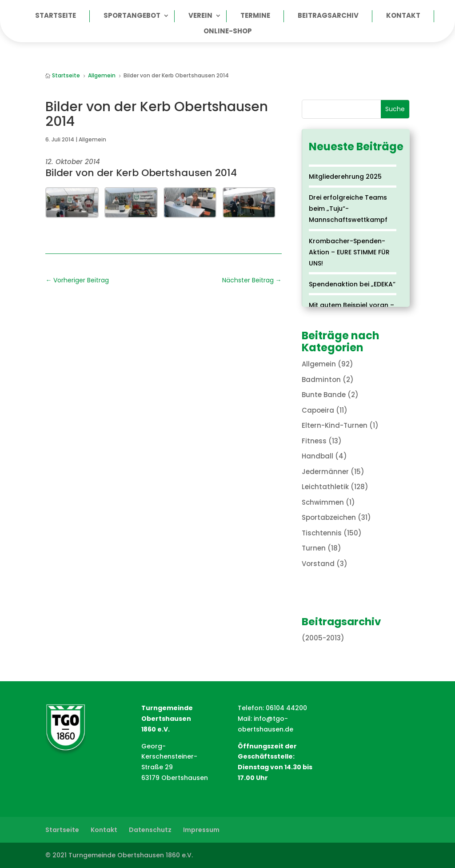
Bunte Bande (324, 395)
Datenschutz (150, 830)
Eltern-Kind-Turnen (335, 425)
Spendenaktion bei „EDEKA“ (352, 284)
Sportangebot (132, 16)
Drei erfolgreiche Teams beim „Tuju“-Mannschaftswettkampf (348, 209)
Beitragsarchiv (328, 16)
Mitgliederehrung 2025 (345, 177)
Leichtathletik (325, 487)
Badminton (321, 380)
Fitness (314, 441)
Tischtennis (322, 533)
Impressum (201, 830)
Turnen (314, 548)
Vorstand (318, 564)
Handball (317, 456)
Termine (255, 16)
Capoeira (318, 410)
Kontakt (403, 16)
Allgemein (92, 139)
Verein (200, 16)
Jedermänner (325, 472)
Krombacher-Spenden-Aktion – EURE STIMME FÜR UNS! (349, 252)
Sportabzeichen (329, 517)
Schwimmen (323, 502)
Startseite (56, 16)
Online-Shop (228, 32)
